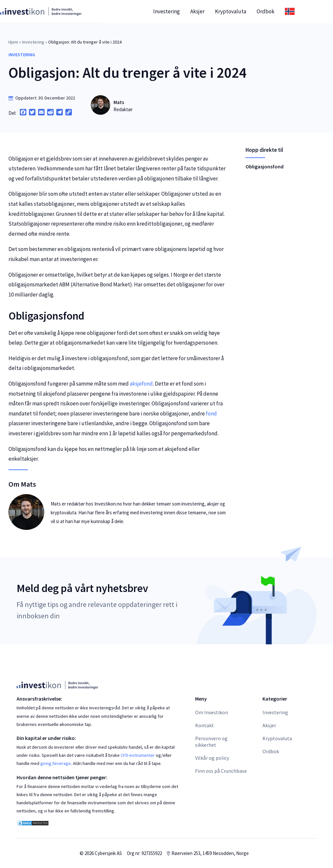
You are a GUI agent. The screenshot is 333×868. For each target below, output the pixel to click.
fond (211, 414)
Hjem (13, 42)
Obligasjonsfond (265, 166)
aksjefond (141, 384)
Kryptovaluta (247, 11)
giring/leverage (56, 763)
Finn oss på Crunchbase (221, 771)
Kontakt (205, 725)
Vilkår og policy (212, 758)
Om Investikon (212, 712)
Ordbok (282, 11)
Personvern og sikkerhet (211, 742)
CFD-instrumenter (138, 755)
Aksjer (214, 11)
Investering (183, 11)
